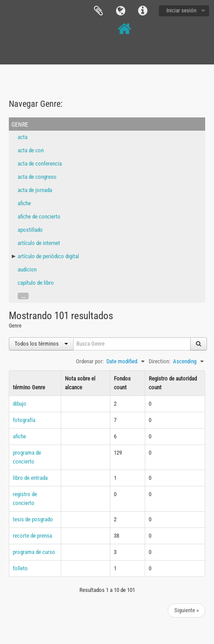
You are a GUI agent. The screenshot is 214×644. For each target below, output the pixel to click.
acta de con (31, 150)
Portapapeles (98, 11)
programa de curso (34, 552)
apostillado (30, 230)
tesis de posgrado (33, 519)
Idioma (120, 11)
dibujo (20, 404)
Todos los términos (41, 344)
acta (23, 137)
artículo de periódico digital (48, 256)
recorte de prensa (32, 536)
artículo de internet (39, 243)
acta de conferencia (40, 164)
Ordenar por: (90, 361)
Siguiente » (186, 610)
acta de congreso (37, 177)
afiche (24, 203)
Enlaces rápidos (143, 11)
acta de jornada (35, 190)
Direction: (160, 361)
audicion (27, 269)
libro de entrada (30, 478)
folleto (20, 568)
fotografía (24, 420)
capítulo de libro (36, 283)
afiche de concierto (39, 217)
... (23, 296)
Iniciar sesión (181, 10)
